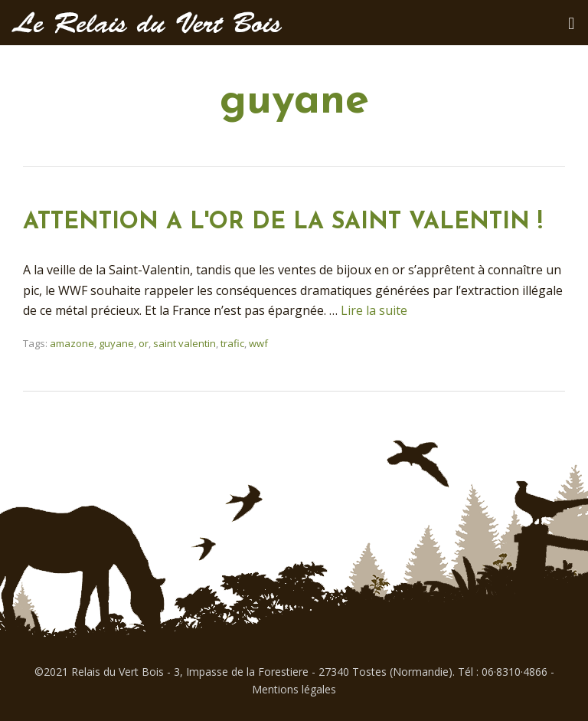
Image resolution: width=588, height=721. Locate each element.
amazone (72, 343)
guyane (116, 343)
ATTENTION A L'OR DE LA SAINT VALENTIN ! (283, 223)
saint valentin (185, 343)
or (144, 343)
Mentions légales (294, 689)
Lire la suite (374, 310)
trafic (232, 343)
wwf (258, 343)
